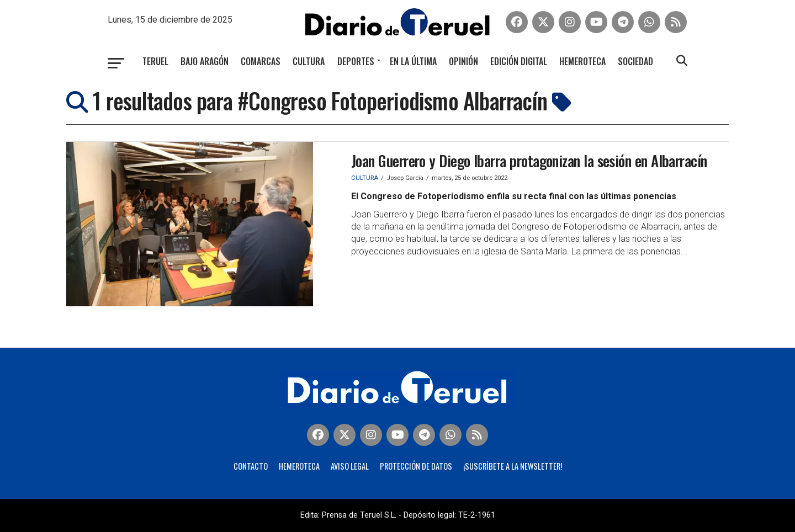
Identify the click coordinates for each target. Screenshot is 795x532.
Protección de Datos (416, 466)
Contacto (251, 466)
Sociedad (635, 61)
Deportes (356, 61)
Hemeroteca (582, 61)
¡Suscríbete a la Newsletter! (513, 466)
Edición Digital (519, 61)
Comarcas (261, 61)
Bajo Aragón (205, 61)
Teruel (155, 61)
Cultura (309, 61)
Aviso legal (350, 466)
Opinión (463, 61)
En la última (413, 61)
